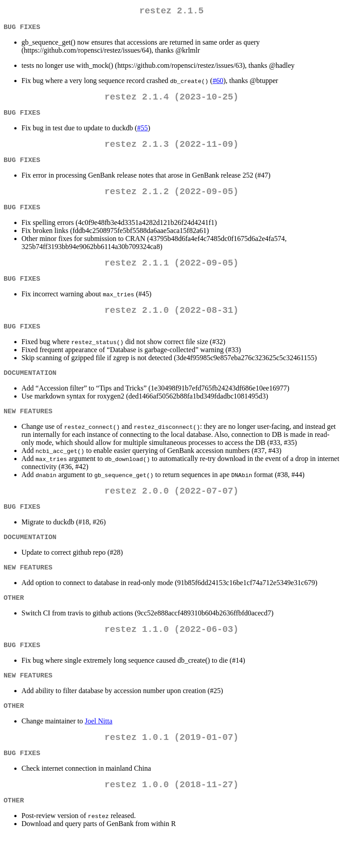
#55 (142, 133)
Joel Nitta (99, 749)
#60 (218, 83)
